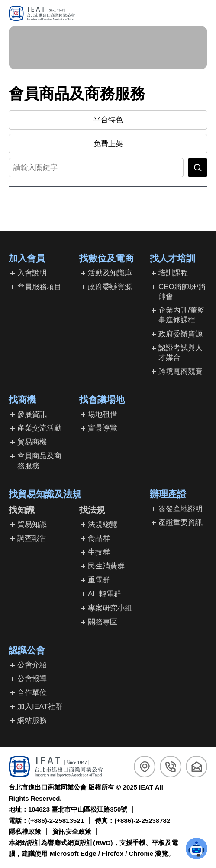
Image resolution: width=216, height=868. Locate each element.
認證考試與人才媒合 (181, 353)
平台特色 (108, 120)
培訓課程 (173, 273)
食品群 (99, 538)
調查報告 (32, 538)
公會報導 (32, 679)
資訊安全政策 (72, 831)
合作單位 (32, 693)
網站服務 (32, 720)
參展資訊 (32, 414)
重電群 (99, 580)
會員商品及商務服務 (39, 461)
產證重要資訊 (181, 523)
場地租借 (103, 414)
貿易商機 (32, 442)
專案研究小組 (110, 608)
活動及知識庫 (110, 273)
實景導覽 (103, 428)
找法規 (92, 510)
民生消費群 (106, 566)
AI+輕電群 (105, 594)
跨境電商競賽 (181, 371)
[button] (197, 848)
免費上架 (108, 144)
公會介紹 (32, 665)
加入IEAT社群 (40, 706)
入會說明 (32, 273)
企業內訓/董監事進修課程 (182, 315)
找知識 (22, 510)
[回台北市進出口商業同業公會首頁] (42, 13)
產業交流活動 (39, 428)
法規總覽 (103, 524)
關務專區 (103, 622)
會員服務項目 (39, 287)
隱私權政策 (25, 831)
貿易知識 (32, 524)
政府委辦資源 (110, 287)
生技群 (99, 552)
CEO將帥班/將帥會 (182, 292)
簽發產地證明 (181, 509)
